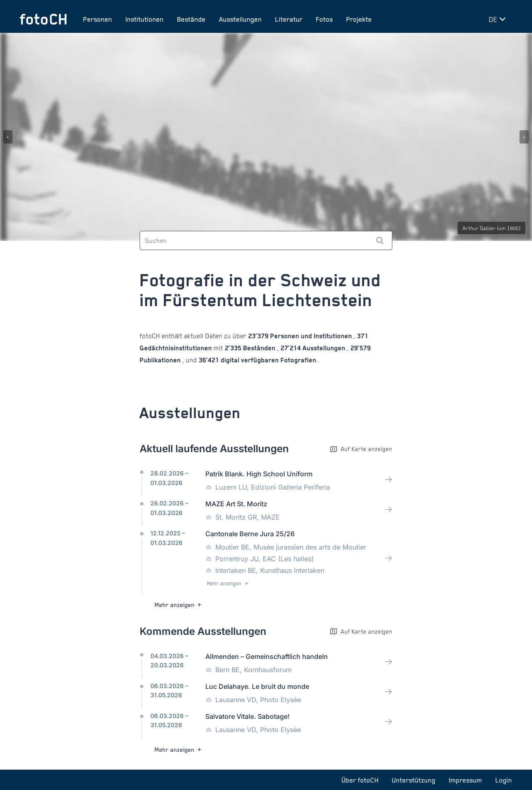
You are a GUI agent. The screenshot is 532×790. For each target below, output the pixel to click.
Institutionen (145, 19)
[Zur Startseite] (43, 19)
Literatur (289, 19)
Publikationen (161, 360)
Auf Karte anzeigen (361, 449)
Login (504, 780)
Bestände (191, 19)
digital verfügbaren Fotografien (268, 360)
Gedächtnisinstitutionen (177, 348)
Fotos (324, 19)
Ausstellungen (240, 19)
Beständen (259, 348)
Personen (98, 19)
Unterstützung (414, 780)
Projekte (359, 19)
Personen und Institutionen (311, 336)
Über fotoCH (360, 780)
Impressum (465, 780)
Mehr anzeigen (229, 584)
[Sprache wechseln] (499, 19)
